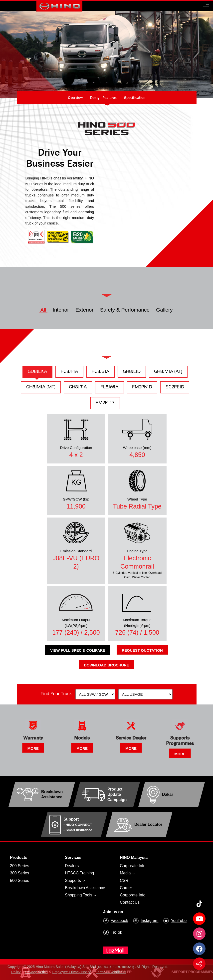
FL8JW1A (109, 387)
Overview (75, 97)
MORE (33, 748)
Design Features (103, 97)
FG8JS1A (101, 372)
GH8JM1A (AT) (168, 372)
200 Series (20, 866)
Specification (135, 97)
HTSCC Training (79, 873)
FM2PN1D (142, 387)
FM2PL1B (105, 403)
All (43, 310)
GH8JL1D (132, 372)
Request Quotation (142, 650)
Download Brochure (106, 665)
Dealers (72, 866)
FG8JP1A (69, 372)
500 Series (20, 881)
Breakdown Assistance (85, 888)
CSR (124, 881)
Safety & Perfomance (125, 310)
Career (126, 888)
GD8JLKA (37, 372)
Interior (61, 310)
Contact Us (130, 902)
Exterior (84, 310)
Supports (73, 881)
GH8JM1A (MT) (41, 387)
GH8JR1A (78, 387)
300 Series (20, 873)
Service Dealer (106, 972)
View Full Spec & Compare (78, 650)
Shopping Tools (79, 895)
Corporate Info (133, 866)
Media (126, 873)
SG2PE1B (175, 387)
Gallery (164, 310)
